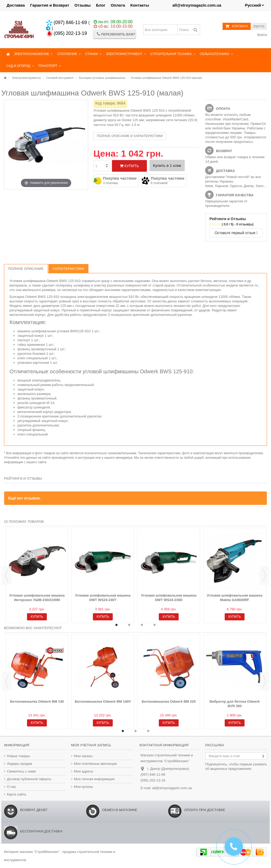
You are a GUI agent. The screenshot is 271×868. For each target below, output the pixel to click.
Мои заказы (83, 756)
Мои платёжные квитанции (96, 764)
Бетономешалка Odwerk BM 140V (103, 701)
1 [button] (116, 625)
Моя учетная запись (91, 745)
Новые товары (18, 756)
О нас (12, 787)
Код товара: (106, 103)
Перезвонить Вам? (116, 34)
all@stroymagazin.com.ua (172, 788)
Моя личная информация (94, 779)
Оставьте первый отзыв (236, 233)
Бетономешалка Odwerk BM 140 (37, 701)
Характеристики (68, 269)
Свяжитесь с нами (21, 771)
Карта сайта (16, 794)
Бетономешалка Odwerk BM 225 (169, 701)
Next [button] (264, 575)
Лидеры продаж (20, 764)
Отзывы (82, 5)
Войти (262, 35)
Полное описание (26, 269)
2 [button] (129, 625)
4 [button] (155, 625)
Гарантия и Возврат (50, 5)
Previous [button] (7, 575)
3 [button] (142, 625)
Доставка (16, 5)
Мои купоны (84, 787)
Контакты (140, 5)
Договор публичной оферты (29, 779)
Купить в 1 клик (167, 165)
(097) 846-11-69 (67, 22)
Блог (101, 5)
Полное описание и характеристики (130, 136)
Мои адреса (84, 771)
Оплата (118, 5)
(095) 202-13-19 (67, 33)
